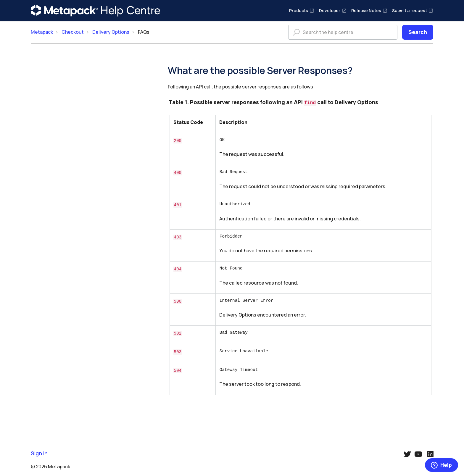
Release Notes (369, 11)
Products (302, 11)
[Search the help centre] (343, 32)
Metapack (42, 32)
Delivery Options (111, 32)
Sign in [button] (39, 452)
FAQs (144, 32)
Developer (333, 11)
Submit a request (413, 11)
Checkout (73, 32)
